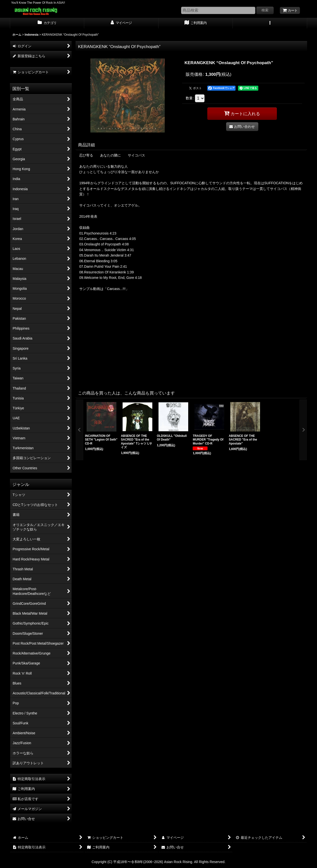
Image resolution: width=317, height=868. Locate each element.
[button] (270, 23)
